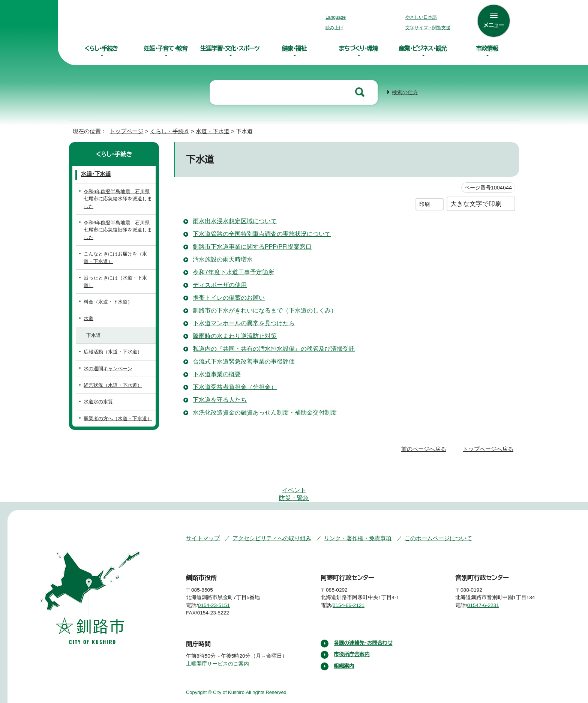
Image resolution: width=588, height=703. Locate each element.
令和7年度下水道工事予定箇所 (234, 271)
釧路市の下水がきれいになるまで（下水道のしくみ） (261, 309)
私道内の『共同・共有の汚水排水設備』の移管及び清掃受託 (269, 348)
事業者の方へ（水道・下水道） (114, 410)
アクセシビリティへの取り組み (267, 508)
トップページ (123, 130)
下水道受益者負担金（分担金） (232, 386)
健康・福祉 (294, 48)
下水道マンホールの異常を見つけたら (243, 322)
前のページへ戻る (426, 441)
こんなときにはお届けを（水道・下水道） (117, 257)
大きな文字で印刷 (476, 203)
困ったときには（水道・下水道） (116, 277)
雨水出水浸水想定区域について (235, 220)
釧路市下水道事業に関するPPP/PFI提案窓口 (254, 246)
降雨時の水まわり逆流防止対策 (234, 335)
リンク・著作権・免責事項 (347, 508)
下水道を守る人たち (219, 399)
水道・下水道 (207, 130)
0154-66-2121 (354, 575)
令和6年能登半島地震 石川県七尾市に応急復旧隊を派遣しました (119, 229)
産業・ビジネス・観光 (423, 48)
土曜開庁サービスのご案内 (217, 633)
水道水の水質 (98, 394)
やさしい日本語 (421, 17)
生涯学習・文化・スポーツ (230, 48)
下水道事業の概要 (217, 373)
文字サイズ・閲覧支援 (427, 28)
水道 (88, 310)
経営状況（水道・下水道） (109, 377)
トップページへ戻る (489, 441)
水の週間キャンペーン (107, 360)
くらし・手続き (101, 48)
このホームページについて (424, 508)
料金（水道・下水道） (104, 294)
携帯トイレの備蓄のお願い (227, 297)
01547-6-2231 (489, 575)
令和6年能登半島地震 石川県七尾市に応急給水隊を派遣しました (119, 198)
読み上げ (335, 28)
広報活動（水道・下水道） (109, 344)
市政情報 (487, 48)
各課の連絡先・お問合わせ (364, 613)
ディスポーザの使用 (219, 284)
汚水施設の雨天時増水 (223, 258)
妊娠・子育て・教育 (165, 48)
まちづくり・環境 (358, 48)
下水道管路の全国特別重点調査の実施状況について (262, 233)
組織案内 (344, 635)
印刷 (424, 203)
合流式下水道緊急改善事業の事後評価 (244, 361)
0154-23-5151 (220, 575)
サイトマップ (201, 508)
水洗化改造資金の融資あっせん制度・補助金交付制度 (263, 412)
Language (338, 17)
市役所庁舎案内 (352, 624)
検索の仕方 (405, 92)
